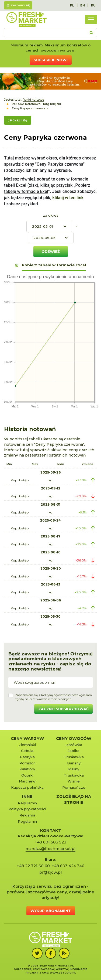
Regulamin (27, 803)
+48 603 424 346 (68, 866)
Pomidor (27, 763)
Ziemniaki (27, 745)
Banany (74, 763)
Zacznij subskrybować (63, 709)
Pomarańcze (74, 787)
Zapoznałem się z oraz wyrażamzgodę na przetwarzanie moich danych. (53, 697)
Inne (27, 796)
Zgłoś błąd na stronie (74, 799)
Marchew (27, 781)
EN (83, 5)
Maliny (74, 769)
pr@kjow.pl (50, 872)
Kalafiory (27, 769)
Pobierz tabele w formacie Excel (54, 265)
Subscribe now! (51, 60)
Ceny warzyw (27, 738)
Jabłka (74, 751)
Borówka (74, 745)
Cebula (27, 751)
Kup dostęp (20, 480)
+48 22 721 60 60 (33, 866)
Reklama (27, 815)
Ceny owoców (74, 738)
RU (93, 5)
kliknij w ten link (67, 198)
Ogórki (27, 775)
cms (45, 973)
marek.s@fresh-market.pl (50, 849)
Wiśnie (74, 781)
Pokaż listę (18, 120)
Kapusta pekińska (27, 787)
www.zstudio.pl (63, 973)
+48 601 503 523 (50, 842)
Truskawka (74, 757)
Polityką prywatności (56, 695)
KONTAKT (51, 830)
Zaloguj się (20, 5)
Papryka (27, 757)
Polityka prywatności (27, 809)
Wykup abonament (51, 911)
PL (72, 5)
